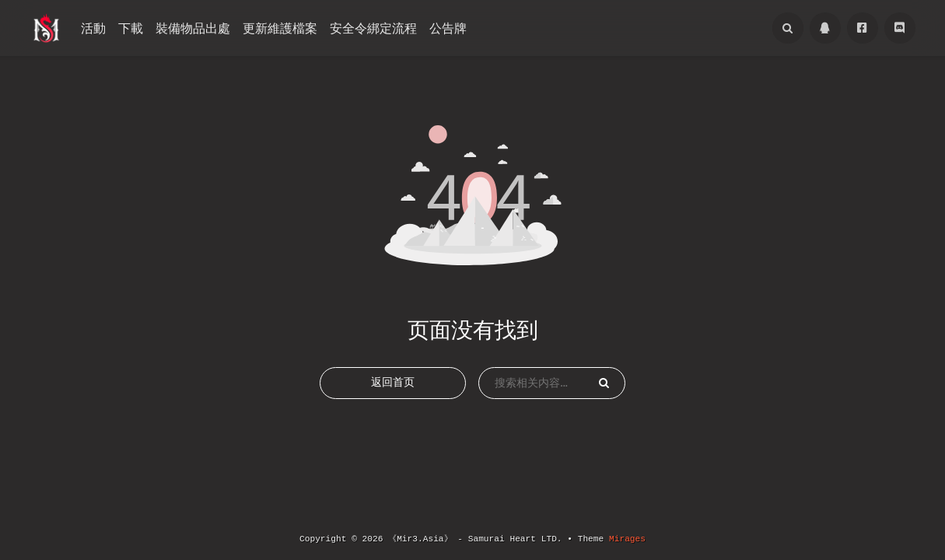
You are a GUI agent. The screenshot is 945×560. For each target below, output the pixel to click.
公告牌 (448, 28)
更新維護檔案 (280, 28)
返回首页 (393, 394)
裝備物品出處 (193, 28)
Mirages (627, 539)
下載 (131, 28)
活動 (93, 28)
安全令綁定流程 (373, 28)
